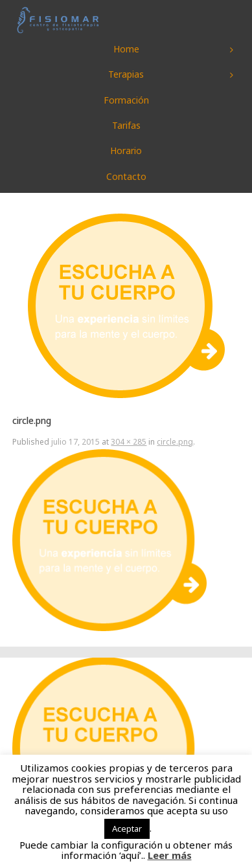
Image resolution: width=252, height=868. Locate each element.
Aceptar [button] (127, 829)
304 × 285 (129, 442)
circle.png (175, 442)
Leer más (170, 855)
